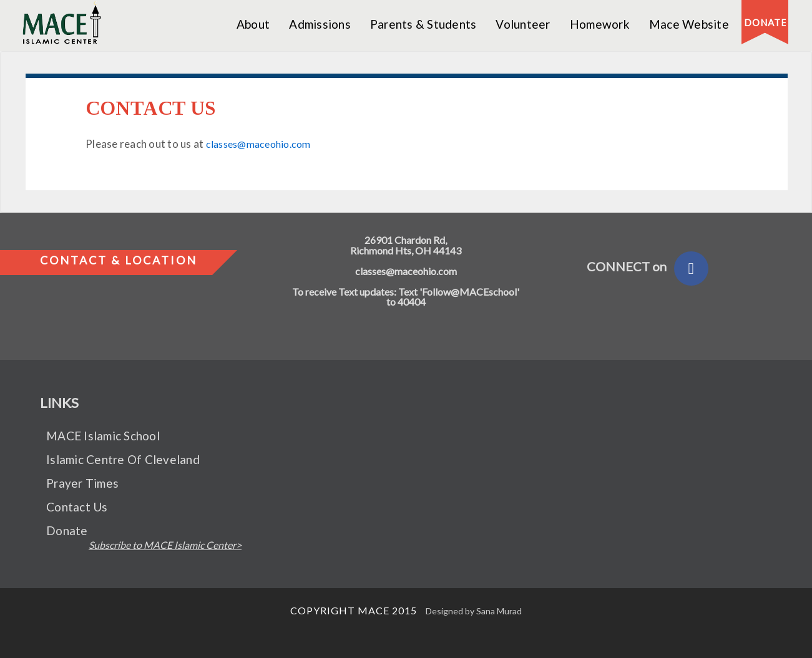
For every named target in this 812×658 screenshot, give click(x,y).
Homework (600, 24)
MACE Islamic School (103, 436)
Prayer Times (82, 483)
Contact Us (77, 507)
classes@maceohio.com (259, 144)
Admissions (320, 24)
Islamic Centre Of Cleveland (123, 459)
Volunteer (523, 24)
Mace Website (689, 24)
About (253, 24)
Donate (67, 530)
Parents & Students (423, 24)
